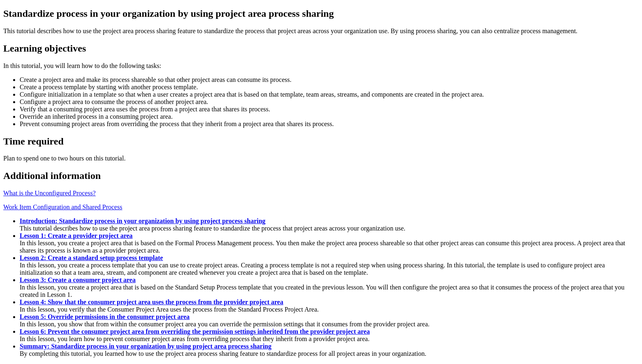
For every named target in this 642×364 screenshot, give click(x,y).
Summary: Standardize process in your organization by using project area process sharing (146, 346)
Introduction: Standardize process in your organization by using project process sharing (142, 221)
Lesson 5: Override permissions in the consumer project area (105, 317)
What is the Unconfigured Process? (50, 193)
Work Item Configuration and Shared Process (63, 207)
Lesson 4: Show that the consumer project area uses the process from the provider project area (151, 302)
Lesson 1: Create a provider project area (76, 236)
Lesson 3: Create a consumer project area (78, 280)
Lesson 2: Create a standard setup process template (91, 258)
